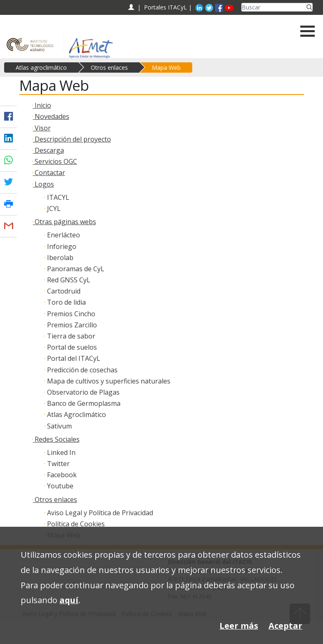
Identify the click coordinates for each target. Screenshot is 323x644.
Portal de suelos (71, 347)
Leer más (239, 626)
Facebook (61, 475)
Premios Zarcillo (71, 325)
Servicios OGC (55, 161)
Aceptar (285, 626)
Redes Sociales (56, 439)
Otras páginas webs (65, 222)
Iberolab (59, 258)
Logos (44, 184)
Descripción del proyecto (72, 139)
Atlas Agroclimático (76, 414)
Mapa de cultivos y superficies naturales (108, 381)
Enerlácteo (63, 235)
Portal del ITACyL (73, 358)
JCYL (53, 208)
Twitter (58, 464)
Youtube (59, 486)
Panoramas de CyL (75, 269)
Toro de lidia (66, 302)
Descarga (48, 150)
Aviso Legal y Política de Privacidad (99, 513)
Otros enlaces (109, 67)
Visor (42, 128)
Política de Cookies (75, 524)
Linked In (60, 452)
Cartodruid (63, 291)
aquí (69, 600)
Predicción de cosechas (81, 370)
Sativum (59, 426)
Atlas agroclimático (41, 67)
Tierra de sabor (70, 336)
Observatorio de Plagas (83, 392)
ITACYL (57, 197)
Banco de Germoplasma (83, 403)
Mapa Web (166, 67)
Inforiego (61, 246)
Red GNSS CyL (68, 280)
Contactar (49, 173)
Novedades (51, 116)
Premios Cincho (70, 314)
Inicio (42, 105)
